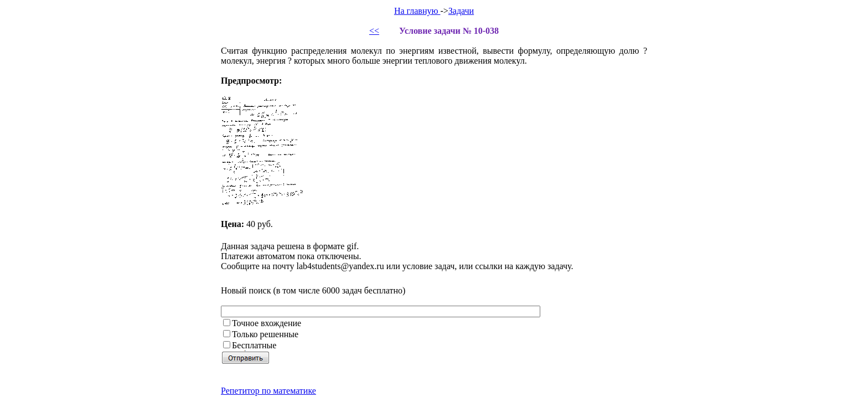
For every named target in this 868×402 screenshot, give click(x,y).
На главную (417, 11)
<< (374, 31)
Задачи (461, 11)
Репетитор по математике (268, 391)
